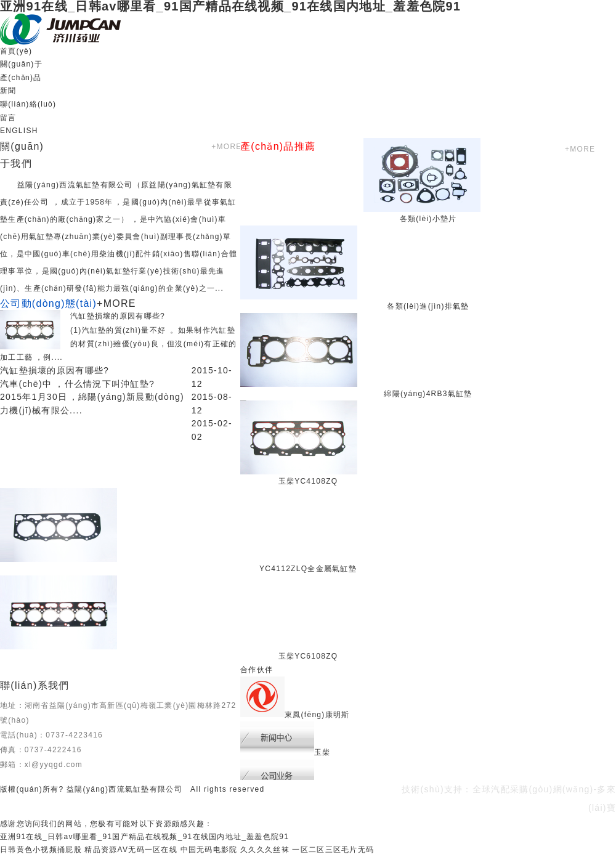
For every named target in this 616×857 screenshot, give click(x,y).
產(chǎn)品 (21, 78)
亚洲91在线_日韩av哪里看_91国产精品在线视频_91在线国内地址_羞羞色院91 (144, 837)
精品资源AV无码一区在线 (131, 850)
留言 (8, 118)
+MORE (226, 147)
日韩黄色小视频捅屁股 (41, 850)
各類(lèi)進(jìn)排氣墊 (428, 306)
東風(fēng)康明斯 (317, 715)
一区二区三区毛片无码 (333, 850)
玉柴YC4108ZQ (308, 481)
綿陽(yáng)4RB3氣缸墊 (428, 394)
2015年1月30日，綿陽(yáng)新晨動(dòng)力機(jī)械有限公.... (92, 404)
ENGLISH (19, 131)
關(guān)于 (21, 64)
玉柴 (322, 752)
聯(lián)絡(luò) (28, 104)
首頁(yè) (16, 51)
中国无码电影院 (209, 850)
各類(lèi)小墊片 (428, 219)
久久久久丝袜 (265, 850)
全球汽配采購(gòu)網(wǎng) (533, 789)
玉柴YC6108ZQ (308, 656)
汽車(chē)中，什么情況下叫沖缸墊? (77, 384)
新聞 (8, 91)
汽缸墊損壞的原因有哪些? (118, 316)
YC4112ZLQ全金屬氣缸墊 (308, 569)
